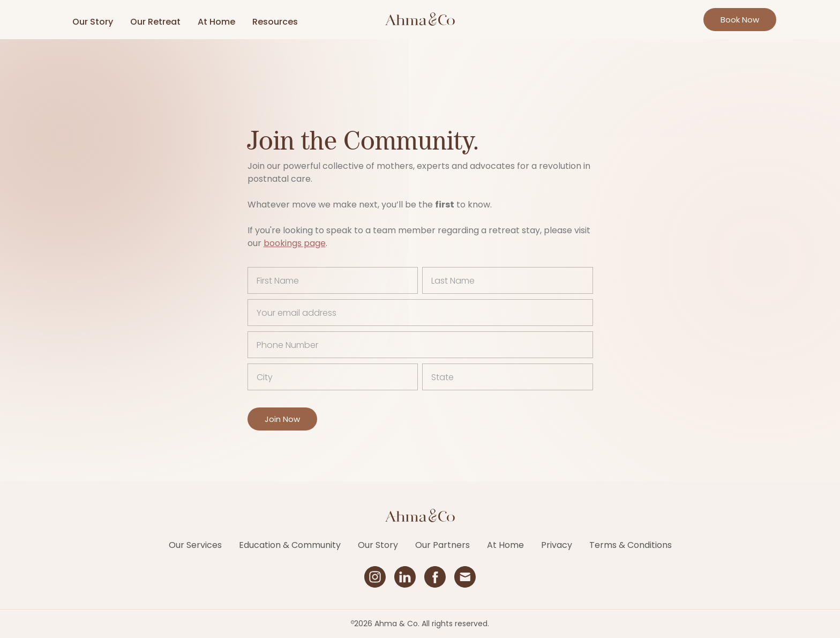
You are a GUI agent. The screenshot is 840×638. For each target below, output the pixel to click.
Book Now (740, 20)
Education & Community (290, 545)
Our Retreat (155, 22)
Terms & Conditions (631, 545)
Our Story (93, 22)
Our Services (195, 545)
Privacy (557, 545)
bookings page (295, 243)
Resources (275, 22)
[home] (420, 19)
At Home (216, 22)
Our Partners (442, 545)
